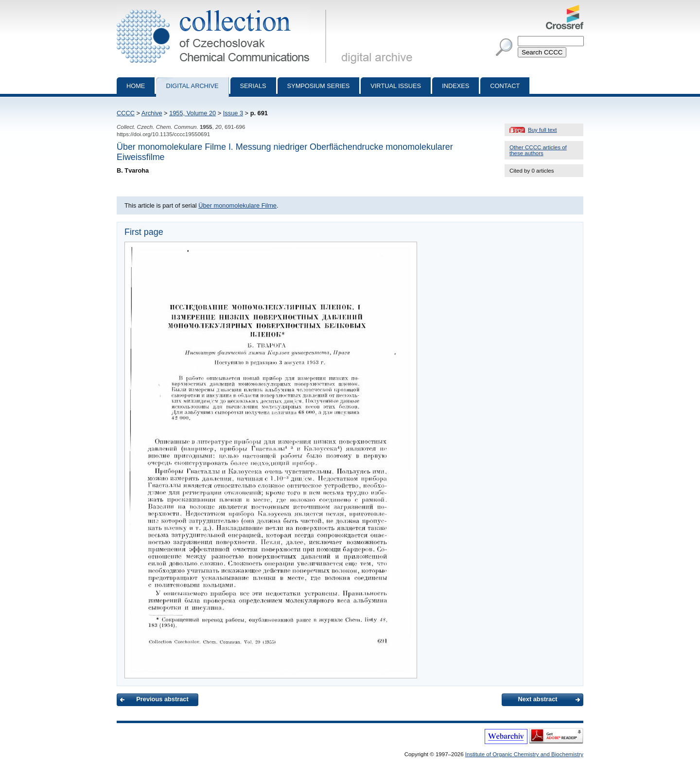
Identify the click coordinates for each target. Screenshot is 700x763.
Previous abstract (162, 699)
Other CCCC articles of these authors (538, 150)
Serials (253, 86)
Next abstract (537, 699)
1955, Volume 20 (192, 113)
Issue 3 (233, 113)
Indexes (455, 86)
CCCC (126, 113)
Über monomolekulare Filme (237, 205)
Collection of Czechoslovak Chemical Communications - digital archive (223, 9)
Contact (505, 86)
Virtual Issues (396, 86)
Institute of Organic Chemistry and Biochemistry (524, 754)
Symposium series (319, 86)
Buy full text (542, 130)
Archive (152, 113)
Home (136, 86)
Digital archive (192, 86)
